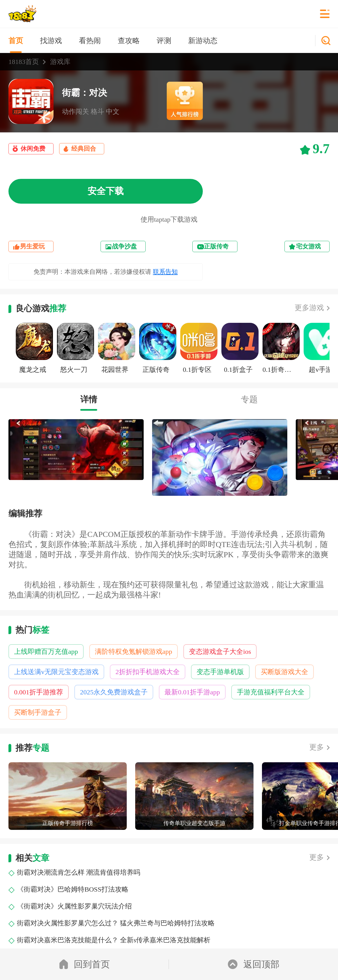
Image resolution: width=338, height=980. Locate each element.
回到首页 (84, 964)
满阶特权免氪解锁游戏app (134, 652)
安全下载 (106, 191)
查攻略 (129, 41)
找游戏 (51, 41)
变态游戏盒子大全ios (220, 652)
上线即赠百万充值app (46, 652)
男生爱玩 (32, 246)
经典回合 (84, 149)
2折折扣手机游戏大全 (148, 672)
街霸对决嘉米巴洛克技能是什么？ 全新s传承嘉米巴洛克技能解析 (114, 940)
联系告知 (165, 272)
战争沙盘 (124, 246)
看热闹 (90, 41)
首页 (16, 41)
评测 (164, 41)
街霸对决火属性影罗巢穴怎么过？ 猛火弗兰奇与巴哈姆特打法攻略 (116, 923)
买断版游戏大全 (284, 672)
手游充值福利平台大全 (271, 692)
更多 (317, 747)
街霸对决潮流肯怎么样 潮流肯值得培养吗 (79, 872)
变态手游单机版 (220, 672)
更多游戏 (309, 308)
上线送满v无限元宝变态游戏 (56, 672)
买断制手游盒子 (38, 712)
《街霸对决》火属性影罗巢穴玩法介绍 (74, 906)
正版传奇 (216, 246)
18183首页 (24, 62)
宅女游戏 (308, 246)
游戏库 (60, 62)
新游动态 (203, 41)
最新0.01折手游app (192, 692)
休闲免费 (33, 149)
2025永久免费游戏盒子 (114, 692)
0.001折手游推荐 (39, 692)
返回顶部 (253, 964)
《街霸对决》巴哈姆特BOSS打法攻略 (73, 889)
